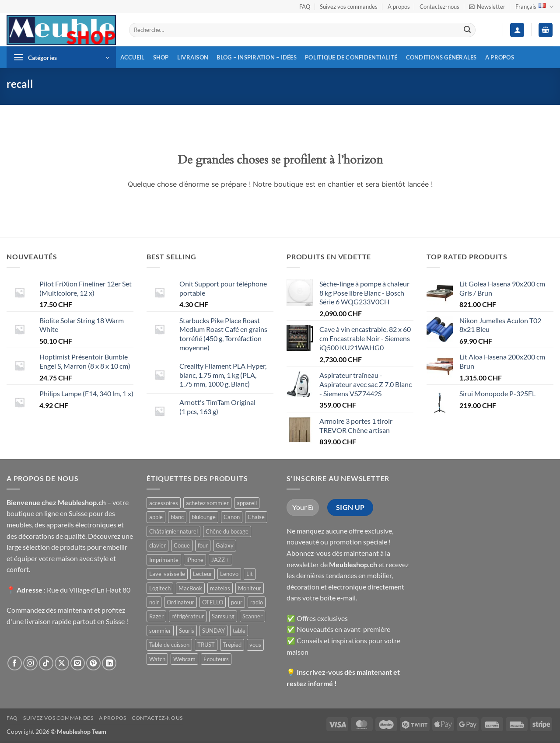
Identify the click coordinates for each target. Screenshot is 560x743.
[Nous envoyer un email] (78, 663)
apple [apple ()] (156, 517)
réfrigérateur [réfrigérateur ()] (188, 616)
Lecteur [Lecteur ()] (203, 574)
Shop (161, 57)
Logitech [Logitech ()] (160, 588)
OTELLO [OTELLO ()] (213, 602)
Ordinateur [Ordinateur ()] (180, 602)
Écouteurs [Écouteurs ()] (216, 659)
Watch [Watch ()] (157, 659)
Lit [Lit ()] (250, 574)
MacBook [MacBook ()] (190, 588)
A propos (399, 7)
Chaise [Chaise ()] (256, 517)
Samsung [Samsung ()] (223, 616)
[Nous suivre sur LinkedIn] (109, 663)
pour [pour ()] (237, 602)
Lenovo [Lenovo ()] (229, 574)
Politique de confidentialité (351, 57)
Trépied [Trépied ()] (232, 645)
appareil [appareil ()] (247, 503)
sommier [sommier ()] (160, 631)
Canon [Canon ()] (232, 517)
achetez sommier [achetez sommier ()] (207, 503)
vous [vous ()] (255, 645)
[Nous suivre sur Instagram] (30, 663)
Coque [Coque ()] (182, 545)
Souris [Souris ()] (187, 631)
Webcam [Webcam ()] (184, 659)
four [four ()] (203, 545)
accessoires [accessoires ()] (164, 503)
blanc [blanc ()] (177, 517)
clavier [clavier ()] (157, 545)
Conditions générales (441, 57)
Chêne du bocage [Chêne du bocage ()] (227, 531)
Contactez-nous (439, 7)
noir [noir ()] (154, 602)
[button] (487, 7)
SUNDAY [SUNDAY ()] (213, 631)
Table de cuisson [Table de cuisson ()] (169, 645)
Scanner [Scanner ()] (252, 616)
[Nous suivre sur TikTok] (46, 663)
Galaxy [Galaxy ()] (225, 545)
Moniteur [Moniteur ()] (250, 588)
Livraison (193, 57)
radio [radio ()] (257, 602)
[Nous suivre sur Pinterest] (93, 663)
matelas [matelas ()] (220, 588)
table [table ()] (239, 631)
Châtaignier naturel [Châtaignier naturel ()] (173, 531)
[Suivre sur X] (62, 663)
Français (534, 7)
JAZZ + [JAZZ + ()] (220, 560)
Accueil (133, 57)
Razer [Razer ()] (156, 616)
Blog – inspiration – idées (257, 57)
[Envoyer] (467, 30)
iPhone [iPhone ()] (195, 560)
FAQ (305, 7)
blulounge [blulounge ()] (204, 517)
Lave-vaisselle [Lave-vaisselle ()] (167, 574)
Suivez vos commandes (349, 7)
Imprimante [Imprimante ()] (164, 560)
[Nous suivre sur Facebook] (15, 663)
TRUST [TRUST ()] (206, 645)
